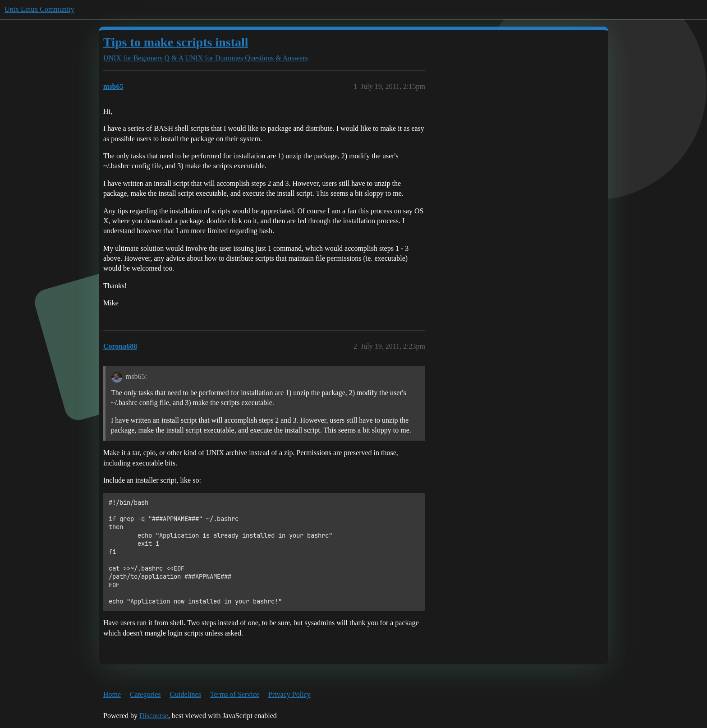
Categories (145, 694)
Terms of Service (235, 694)
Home (112, 694)
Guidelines (186, 694)
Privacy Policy (289, 694)
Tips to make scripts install (176, 42)
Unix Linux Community (39, 9)
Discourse (154, 716)
